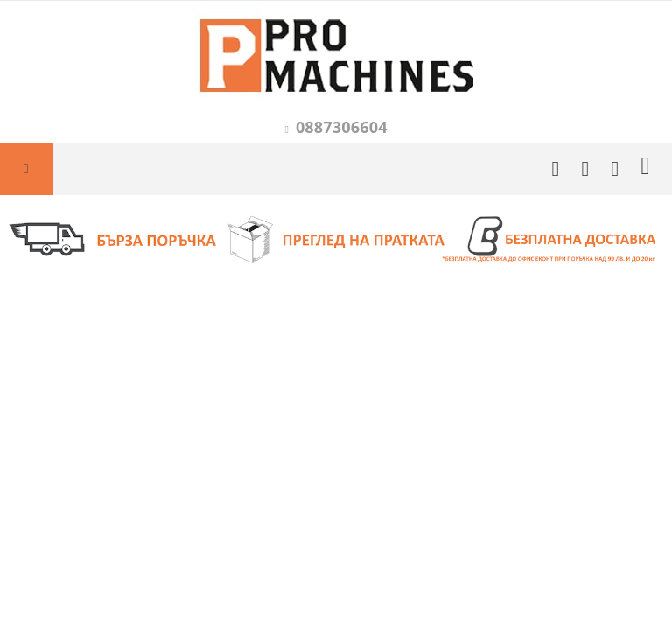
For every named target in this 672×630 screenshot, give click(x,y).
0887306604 (342, 127)
